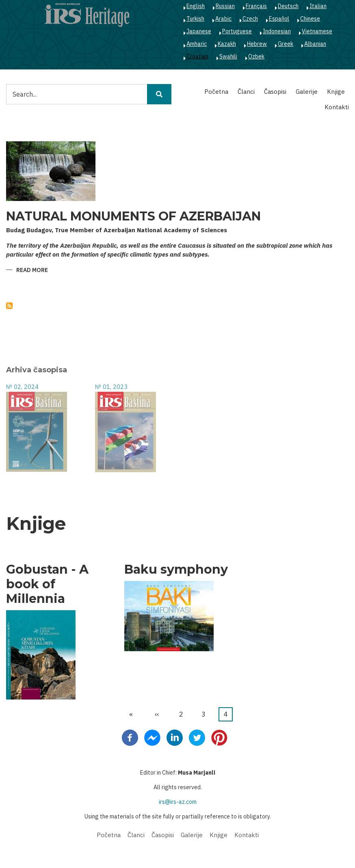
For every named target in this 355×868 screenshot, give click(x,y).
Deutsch (288, 6)
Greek (286, 44)
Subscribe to (9, 306)
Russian (225, 6)
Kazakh (227, 44)
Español (279, 19)
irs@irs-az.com (178, 802)
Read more (32, 271)
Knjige (336, 92)
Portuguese (237, 31)
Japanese (199, 31)
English (196, 6)
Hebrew (257, 44)
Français (256, 6)
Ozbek (256, 56)
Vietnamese (317, 31)
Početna (216, 92)
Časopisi (275, 92)
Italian (318, 6)
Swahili (228, 56)
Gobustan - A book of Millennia (47, 584)
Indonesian (277, 31)
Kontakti (337, 107)
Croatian (197, 56)
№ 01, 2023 (111, 387)
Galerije (307, 92)
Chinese (310, 19)
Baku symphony (176, 570)
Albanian (315, 44)
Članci (246, 92)
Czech (250, 19)
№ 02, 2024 (22, 387)
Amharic (197, 44)
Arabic (223, 19)
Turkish (195, 19)
